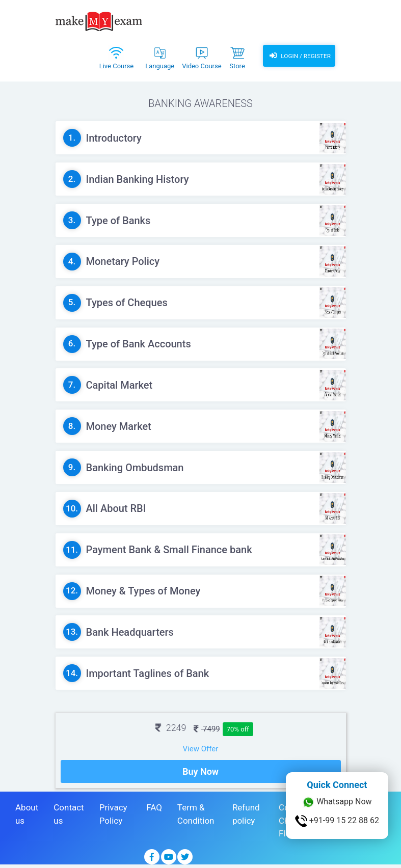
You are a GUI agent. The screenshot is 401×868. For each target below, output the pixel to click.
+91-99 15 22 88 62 (337, 821)
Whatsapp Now (337, 802)
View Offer (201, 749)
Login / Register (299, 56)
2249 (171, 728)
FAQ (154, 810)
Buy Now (200, 774)
